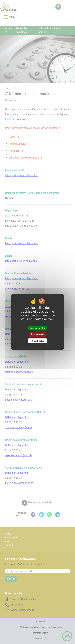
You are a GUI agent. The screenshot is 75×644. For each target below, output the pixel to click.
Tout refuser (37, 334)
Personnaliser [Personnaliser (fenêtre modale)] (38, 341)
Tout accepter (37, 328)
